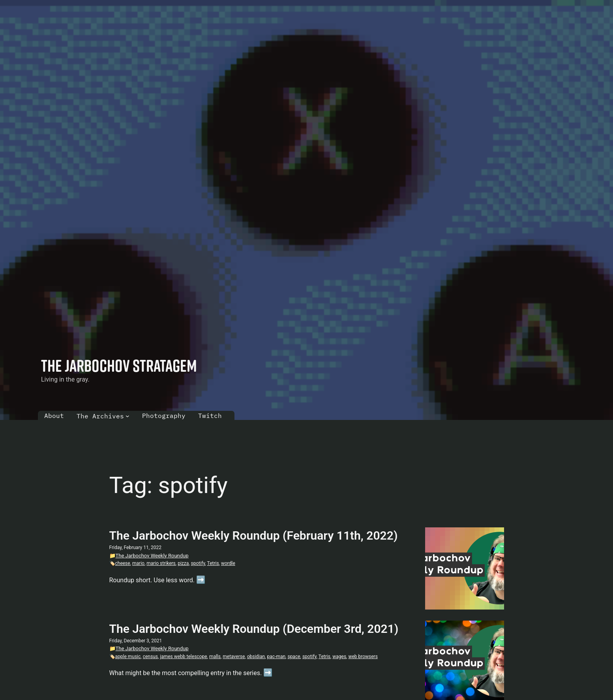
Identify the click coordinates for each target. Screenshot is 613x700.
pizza (183, 563)
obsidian (256, 657)
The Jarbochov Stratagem (119, 365)
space (294, 657)
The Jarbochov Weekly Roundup (152, 556)
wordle (228, 563)
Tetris (213, 563)
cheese (123, 563)
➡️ (201, 580)
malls (215, 657)
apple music (128, 657)
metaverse (234, 657)
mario (138, 563)
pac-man (277, 657)
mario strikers (161, 563)
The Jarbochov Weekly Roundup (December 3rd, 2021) (254, 629)
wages (339, 657)
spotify (198, 563)
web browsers (363, 657)
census (150, 657)
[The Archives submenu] (127, 416)
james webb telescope (183, 657)
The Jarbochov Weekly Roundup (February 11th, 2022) (254, 535)
